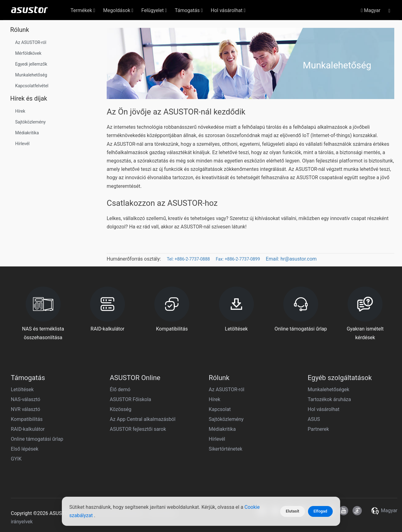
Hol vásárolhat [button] (228, 10)
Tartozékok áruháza (329, 399)
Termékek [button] (83, 10)
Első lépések (25, 449)
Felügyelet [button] (154, 10)
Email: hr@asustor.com (291, 259)
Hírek (20, 111)
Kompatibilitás (27, 419)
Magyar (371, 10)
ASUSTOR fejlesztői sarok (138, 429)
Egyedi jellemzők (31, 64)
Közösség (121, 409)
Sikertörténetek (226, 449)
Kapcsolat (220, 409)
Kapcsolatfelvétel (32, 86)
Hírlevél (22, 144)
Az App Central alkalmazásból (143, 419)
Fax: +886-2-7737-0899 (238, 259)
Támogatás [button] (189, 10)
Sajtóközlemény (30, 122)
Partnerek (318, 429)
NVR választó (26, 409)
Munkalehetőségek (329, 389)
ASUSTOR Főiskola (130, 399)
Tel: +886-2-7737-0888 (188, 259)
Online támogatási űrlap (37, 439)
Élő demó (120, 389)
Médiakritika (27, 133)
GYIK (16, 459)
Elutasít (293, 511)
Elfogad (320, 511)
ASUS (314, 419)
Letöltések (22, 389)
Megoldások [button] (118, 10)
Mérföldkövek (28, 53)
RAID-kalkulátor (28, 429)
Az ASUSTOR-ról (31, 42)
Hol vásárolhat (324, 409)
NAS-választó (26, 399)
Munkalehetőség (31, 75)
